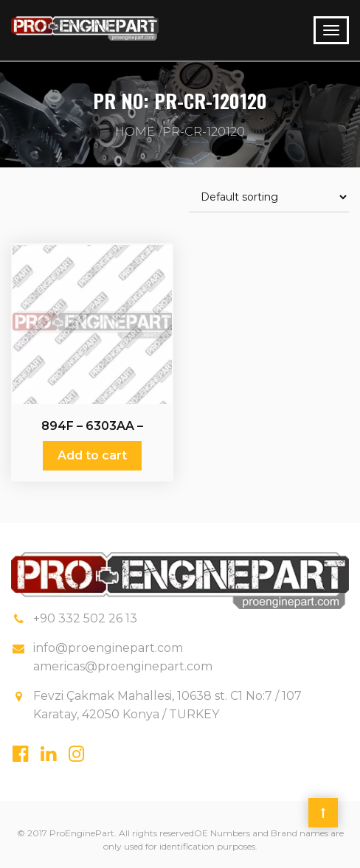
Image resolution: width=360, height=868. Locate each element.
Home (135, 132)
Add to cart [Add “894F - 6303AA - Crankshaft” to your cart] (92, 455)
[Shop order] (269, 197)
